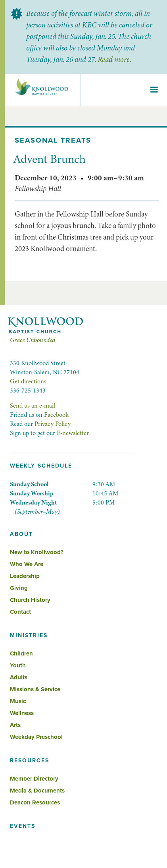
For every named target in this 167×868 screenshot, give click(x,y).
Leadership (25, 576)
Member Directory (34, 779)
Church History (30, 600)
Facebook (56, 415)
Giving (19, 588)
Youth (18, 665)
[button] (154, 90)
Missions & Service (35, 689)
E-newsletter (73, 433)
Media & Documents (37, 791)
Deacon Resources (35, 802)
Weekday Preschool (36, 737)
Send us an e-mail (33, 406)
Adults (19, 677)
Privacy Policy (53, 424)
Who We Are (27, 564)
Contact (20, 612)
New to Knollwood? (37, 552)
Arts (15, 725)
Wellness (22, 713)
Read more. (114, 60)
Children (21, 653)
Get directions (28, 381)
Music (18, 701)
